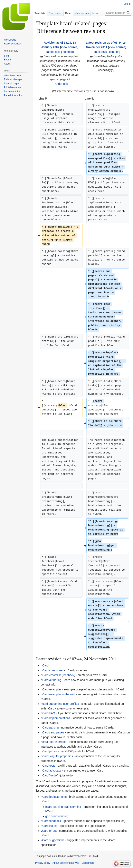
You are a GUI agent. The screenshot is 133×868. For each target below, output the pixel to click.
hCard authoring (51, 680)
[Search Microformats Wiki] (118, 13)
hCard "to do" (49, 775)
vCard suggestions (53, 840)
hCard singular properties (57, 756)
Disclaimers (88, 863)
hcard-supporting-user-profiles (60, 704)
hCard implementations (55, 718)
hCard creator (49, 675)
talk (58, 52)
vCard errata (49, 831)
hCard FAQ (48, 713)
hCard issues (49, 826)
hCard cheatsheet (52, 670)
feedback (69, 675)
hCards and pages (52, 732)
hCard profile (49, 751)
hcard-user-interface (53, 742)
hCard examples (51, 689)
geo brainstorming (57, 816)
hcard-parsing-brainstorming (63, 807)
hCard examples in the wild (58, 694)
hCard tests (48, 766)
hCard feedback (51, 821)
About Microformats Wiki (66, 863)
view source (69, 47)
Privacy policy (43, 863)
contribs (68, 52)
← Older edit (60, 84)
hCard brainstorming (54, 797)
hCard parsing (50, 727)
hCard (45, 665)
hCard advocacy (51, 771)
